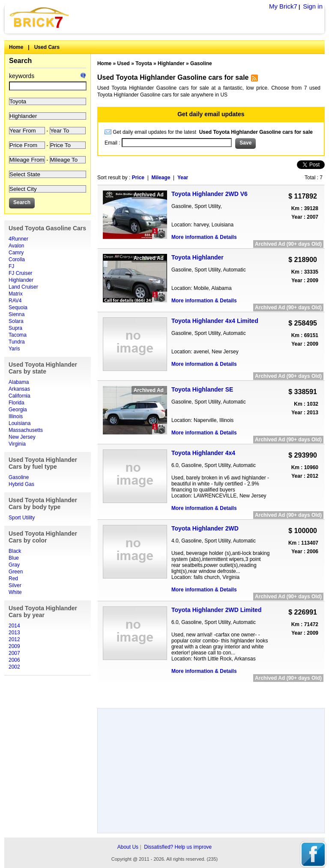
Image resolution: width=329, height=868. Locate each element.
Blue (14, 558)
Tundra (17, 342)
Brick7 (40, 17)
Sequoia (18, 307)
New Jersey (22, 437)
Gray (14, 565)
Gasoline (19, 477)
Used (124, 63)
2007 (14, 653)
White (15, 592)
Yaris (14, 349)
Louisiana (19, 423)
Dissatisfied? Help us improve (178, 847)
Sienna (16, 314)
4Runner (18, 239)
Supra (15, 328)
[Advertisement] (211, 692)
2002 (14, 667)
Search (20, 61)
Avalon (16, 246)
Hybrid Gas (21, 484)
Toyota (144, 63)
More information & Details (204, 237)
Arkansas (19, 389)
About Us (128, 847)
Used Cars (47, 47)
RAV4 (15, 301)
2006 (14, 660)
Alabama (19, 382)
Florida (16, 403)
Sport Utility (22, 518)
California (19, 396)
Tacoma (18, 335)
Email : (113, 143)
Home (16, 47)
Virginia (17, 444)
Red (13, 579)
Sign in (313, 6)
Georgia (18, 410)
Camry (16, 253)
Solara (16, 321)
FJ (11, 266)
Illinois (16, 416)
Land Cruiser (23, 287)
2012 (14, 639)
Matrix (16, 294)
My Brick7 (283, 6)
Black (15, 551)
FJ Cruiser (20, 273)
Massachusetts (26, 430)
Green (16, 572)
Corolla (17, 259)
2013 (14, 633)
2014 (14, 626)
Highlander (21, 280)
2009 (14, 646)
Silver (15, 585)
